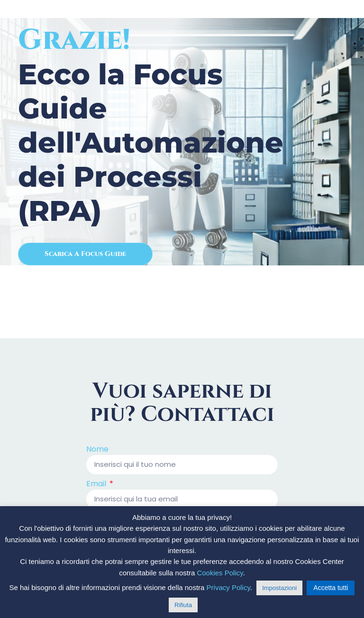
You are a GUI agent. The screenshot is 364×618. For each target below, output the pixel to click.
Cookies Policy (220, 573)
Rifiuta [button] (183, 605)
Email (97, 485)
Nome (97, 450)
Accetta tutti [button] (331, 588)
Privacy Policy (228, 587)
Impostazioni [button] (279, 588)
